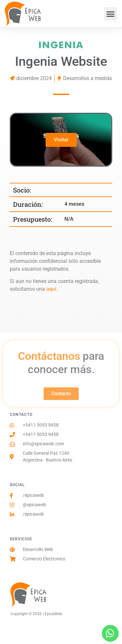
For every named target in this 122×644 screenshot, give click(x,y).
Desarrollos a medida (88, 78)
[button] (111, 14)
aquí (51, 289)
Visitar (61, 140)
